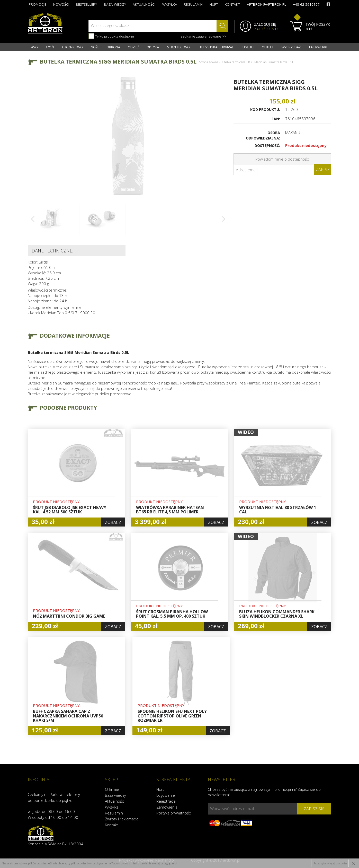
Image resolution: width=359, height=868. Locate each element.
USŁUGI (248, 47)
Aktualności (115, 801)
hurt (214, 4)
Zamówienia (167, 807)
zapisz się (314, 809)
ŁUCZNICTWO (72, 47)
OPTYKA (153, 47)
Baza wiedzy (115, 795)
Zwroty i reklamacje (122, 819)
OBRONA (113, 47)
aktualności (144, 4)
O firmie (112, 789)
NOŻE (95, 47)
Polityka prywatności (174, 813)
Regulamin (114, 813)
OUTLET (268, 47)
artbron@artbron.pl (267, 4)
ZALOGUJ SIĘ (265, 24)
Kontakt (111, 825)
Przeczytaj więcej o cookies (330, 863)
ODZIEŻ (133, 47)
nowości (61, 4)
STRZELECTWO (178, 47)
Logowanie (166, 795)
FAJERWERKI (318, 47)
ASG (34, 47)
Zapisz (323, 170)
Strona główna (209, 62)
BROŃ (49, 47)
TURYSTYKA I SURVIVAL (217, 47)
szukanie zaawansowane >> (203, 36)
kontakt (232, 4)
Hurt (160, 789)
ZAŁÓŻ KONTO (267, 29)
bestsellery (86, 4)
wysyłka (170, 4)
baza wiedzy (115, 4)
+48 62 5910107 (306, 4)
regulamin (193, 4)
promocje (38, 4)
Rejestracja (166, 801)
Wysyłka (112, 807)
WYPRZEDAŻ (291, 47)
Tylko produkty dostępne (111, 36)
